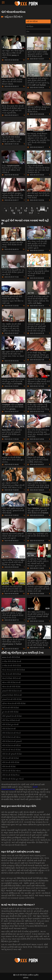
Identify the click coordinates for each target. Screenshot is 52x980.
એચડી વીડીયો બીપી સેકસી (11, 678)
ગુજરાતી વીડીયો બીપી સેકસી (12, 695)
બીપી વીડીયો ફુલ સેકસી (10, 724)
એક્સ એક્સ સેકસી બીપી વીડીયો (13, 670)
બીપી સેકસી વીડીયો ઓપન (11, 771)
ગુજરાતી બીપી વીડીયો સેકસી (12, 691)
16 (14, 213)
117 (31, 213)
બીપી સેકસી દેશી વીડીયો (10, 758)
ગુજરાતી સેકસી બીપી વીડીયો (12, 699)
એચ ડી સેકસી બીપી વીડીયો (11, 674)
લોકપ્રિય (30, 26)
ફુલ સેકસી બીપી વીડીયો (10, 712)
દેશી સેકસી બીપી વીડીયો (10, 708)
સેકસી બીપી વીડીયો (21, 975)
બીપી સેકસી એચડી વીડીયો (11, 750)
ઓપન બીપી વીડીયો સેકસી (11, 682)
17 (20, 213)
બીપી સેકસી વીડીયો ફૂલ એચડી (13, 779)
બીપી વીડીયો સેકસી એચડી (11, 733)
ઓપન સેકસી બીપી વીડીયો (11, 687)
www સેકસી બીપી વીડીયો (11, 657)
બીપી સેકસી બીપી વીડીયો (11, 762)
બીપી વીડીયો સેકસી (9, 729)
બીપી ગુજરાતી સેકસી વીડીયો (12, 716)
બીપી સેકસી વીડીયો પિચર (11, 775)
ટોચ (28, 32)
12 (25, 211)
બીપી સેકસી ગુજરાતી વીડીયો (12, 754)
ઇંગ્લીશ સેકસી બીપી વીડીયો (12, 666)
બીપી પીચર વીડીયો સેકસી (11, 720)
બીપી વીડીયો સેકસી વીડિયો (11, 746)
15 (45, 211)
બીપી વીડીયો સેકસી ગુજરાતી (12, 741)
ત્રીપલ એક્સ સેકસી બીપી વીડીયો (14, 703)
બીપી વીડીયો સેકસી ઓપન (11, 737)
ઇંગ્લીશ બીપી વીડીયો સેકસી (12, 661)
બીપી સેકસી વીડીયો (9, 767)
